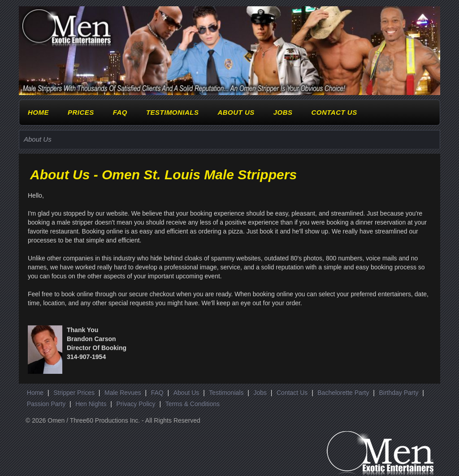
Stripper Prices (74, 393)
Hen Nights (91, 404)
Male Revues (123, 393)
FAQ (120, 112)
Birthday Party (398, 393)
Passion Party (46, 404)
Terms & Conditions (193, 404)
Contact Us (334, 112)
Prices (81, 112)
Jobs (283, 112)
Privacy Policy (136, 404)
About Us (236, 112)
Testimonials (173, 112)
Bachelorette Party (343, 393)
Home (38, 112)
